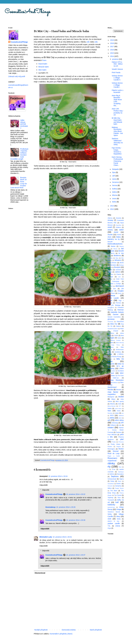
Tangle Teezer (119, 488)
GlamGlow (120, 322)
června (115, 185)
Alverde (119, 218)
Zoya (109, 528)
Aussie (110, 235)
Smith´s (119, 484)
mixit (120, 404)
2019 (112, 40)
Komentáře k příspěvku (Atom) (61, 634)
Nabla (110, 409)
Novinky (110, 413)
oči (109, 420)
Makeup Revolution (116, 380)
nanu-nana (118, 409)
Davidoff (110, 286)
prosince (116, 59)
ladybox (110, 359)
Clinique (110, 277)
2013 (112, 206)
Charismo (111, 333)
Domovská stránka (69, 630)
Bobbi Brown (112, 263)
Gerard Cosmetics (114, 317)
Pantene (119, 432)
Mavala (110, 390)
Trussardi (111, 500)
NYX (112, 415)
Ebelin (120, 293)
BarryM (110, 242)
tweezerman (111, 507)
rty (109, 467)
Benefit (121, 251)
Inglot (112, 338)
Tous (119, 498)
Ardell (110, 227)
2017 (112, 47)
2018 (112, 43)
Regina (119, 447)
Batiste (113, 246)
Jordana (110, 343)
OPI (122, 423)
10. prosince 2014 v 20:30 (76, 520)
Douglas (121, 291)
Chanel (116, 331)
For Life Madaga (114, 305)
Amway (110, 220)
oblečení (121, 416)
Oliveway (115, 423)
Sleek (120, 481)
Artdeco (118, 227)
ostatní (111, 428)
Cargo (110, 272)
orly (120, 425)
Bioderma (117, 256)
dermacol (120, 286)
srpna (114, 179)
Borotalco (113, 265)
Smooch (110, 486)
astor (121, 230)
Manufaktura (114, 383)
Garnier (116, 314)
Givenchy (110, 322)
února (115, 199)
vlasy (118, 516)
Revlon (121, 449)
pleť (122, 439)
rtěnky (111, 463)
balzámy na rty (114, 239)
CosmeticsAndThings (27, 12)
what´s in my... (114, 521)
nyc (123, 413)
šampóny (118, 486)
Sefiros (112, 474)
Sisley (112, 481)
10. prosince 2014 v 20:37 (76, 555)
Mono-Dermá (111, 406)
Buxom (110, 270)
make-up (116, 378)
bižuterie (118, 260)
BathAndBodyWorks (115, 244)
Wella (119, 519)
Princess (121, 442)
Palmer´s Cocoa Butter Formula (116, 430)
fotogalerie (111, 308)
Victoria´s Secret (114, 512)
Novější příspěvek (41, 630)
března (115, 195)
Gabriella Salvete (117, 312)
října (114, 172)
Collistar (110, 279)
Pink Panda (116, 72)
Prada (114, 442)
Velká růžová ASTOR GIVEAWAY (24, 124)
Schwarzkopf (112, 479)
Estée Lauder (113, 298)
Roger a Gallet (114, 456)
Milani (113, 399)
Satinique (121, 472)
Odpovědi (46, 490)
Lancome (111, 364)
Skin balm (42, 70)
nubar (117, 413)
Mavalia (119, 390)
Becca (115, 249)
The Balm (114, 491)
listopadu (116, 169)
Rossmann (112, 458)
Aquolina (119, 225)
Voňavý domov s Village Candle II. (117, 78)
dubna (115, 192)
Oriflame (113, 425)
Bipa (117, 258)
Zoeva (118, 526)
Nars (109, 411)
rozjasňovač (112, 461)
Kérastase (111, 347)
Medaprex (111, 397)
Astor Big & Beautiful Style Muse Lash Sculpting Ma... (117, 101)
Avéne (119, 235)
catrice (117, 272)
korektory (118, 352)
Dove (113, 293)
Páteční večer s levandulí (118, 91)
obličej (112, 418)
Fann (44, 60)
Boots (122, 263)
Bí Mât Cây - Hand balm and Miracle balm (117, 121)
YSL (109, 526)
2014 (112, 56)
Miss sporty (120, 401)
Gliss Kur (114, 324)
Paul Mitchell (112, 435)
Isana (119, 338)
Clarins (119, 274)
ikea (122, 336)
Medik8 (121, 397)
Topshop (110, 498)
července (116, 182)
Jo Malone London (114, 340)
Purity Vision (116, 444)
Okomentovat (40, 573)
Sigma (122, 479)
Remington (111, 449)
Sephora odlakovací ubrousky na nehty (117, 142)
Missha (112, 404)
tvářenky (111, 505)
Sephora (115, 476)
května (115, 189)
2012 (112, 209)
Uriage (119, 509)
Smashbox (111, 484)
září (114, 176)
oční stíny (119, 420)
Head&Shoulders (113, 329)
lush (112, 373)
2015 (112, 53)
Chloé (116, 336)
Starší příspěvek (96, 630)
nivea (119, 411)
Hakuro (119, 326)
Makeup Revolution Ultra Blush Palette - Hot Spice (117, 131)
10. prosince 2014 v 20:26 (66, 507)
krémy (110, 354)
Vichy (110, 514)
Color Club (120, 279)
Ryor (120, 467)
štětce (110, 488)
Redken (110, 447)
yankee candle (114, 523)
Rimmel (116, 451)
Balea (119, 237)
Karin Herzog (120, 343)
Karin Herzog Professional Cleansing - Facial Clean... (117, 161)
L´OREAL (120, 354)
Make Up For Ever (117, 376)
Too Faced (118, 495)
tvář (117, 502)
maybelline (112, 394)
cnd (119, 277)
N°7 (120, 406)
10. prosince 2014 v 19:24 (58, 476)
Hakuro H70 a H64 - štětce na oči (117, 64)
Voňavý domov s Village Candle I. (117, 85)
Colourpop (116, 281)
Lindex (113, 371)
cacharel (118, 270)
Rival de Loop (114, 453)
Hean (122, 329)
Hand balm (43, 64)
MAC (122, 373)
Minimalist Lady (46, 537)
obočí (120, 418)
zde (88, 42)
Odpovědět (44, 485)
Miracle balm (44, 67)
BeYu (113, 253)
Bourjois (117, 267)
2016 (112, 50)
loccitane (121, 371)
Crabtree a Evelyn (114, 284)
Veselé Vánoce (117, 69)
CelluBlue (110, 274)
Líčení (121, 368)
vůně (109, 519)
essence (111, 296)
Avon (110, 237)
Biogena (110, 258)
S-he (114, 469)
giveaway (111, 319)
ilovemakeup (50, 507)
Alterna (110, 218)
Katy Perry (116, 345)
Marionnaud (112, 387)
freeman (121, 310)
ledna (114, 202)
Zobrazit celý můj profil (17, 76)
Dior (114, 289)
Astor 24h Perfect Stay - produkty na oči (118, 112)
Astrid (116, 232)
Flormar (118, 303)
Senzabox (120, 474)
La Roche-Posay (116, 357)
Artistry (110, 230)
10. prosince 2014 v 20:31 (62, 537)
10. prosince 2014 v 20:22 (76, 494)
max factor (113, 392)
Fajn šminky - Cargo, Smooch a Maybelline (117, 151)
